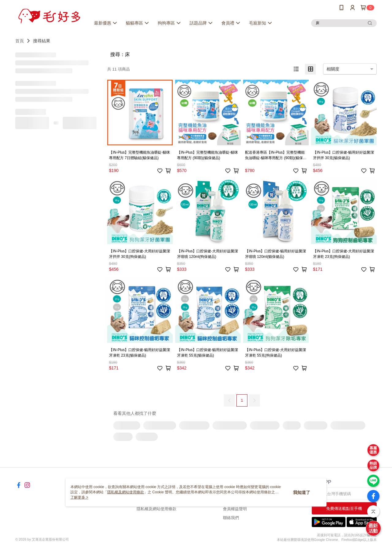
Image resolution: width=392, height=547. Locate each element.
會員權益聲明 (235, 509)
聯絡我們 (231, 518)
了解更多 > (79, 497)
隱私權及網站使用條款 (156, 509)
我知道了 (302, 492)
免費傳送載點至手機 (344, 509)
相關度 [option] (333, 69)
